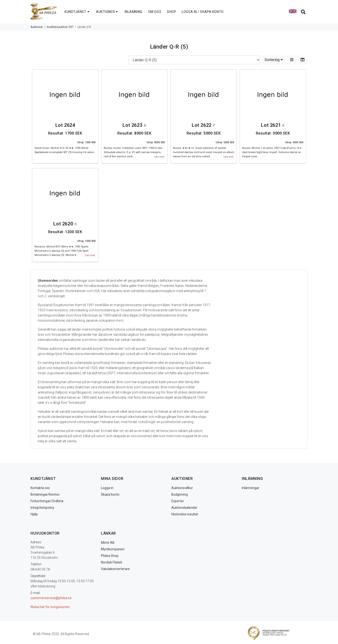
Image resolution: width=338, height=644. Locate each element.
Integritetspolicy (42, 508)
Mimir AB (108, 543)
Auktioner (37, 27)
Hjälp (34, 514)
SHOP (171, 12)
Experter (178, 501)
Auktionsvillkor (182, 488)
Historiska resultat (185, 514)
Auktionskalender (184, 508)
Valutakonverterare (115, 569)
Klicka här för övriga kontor (50, 607)
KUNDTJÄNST (77, 12)
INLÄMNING (134, 12)
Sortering (274, 60)
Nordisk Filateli (111, 562)
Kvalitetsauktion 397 (60, 27)
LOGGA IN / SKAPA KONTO (203, 12)
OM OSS (155, 12)
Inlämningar (251, 488)
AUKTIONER (108, 12)
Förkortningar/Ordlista (47, 501)
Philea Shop (110, 556)
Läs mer (159, 157)
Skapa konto (110, 494)
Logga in (107, 488)
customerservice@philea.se (51, 598)
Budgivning (180, 494)
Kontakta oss (40, 488)
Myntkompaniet (113, 549)
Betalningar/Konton (45, 494)
